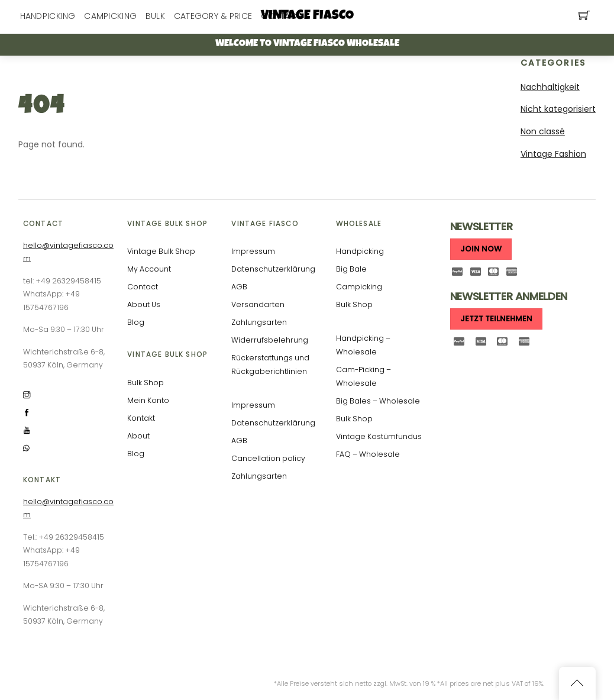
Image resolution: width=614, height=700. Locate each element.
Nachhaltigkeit (550, 87)
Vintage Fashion (553, 154)
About (138, 436)
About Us (144, 304)
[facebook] (27, 412)
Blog (136, 322)
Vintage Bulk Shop (161, 251)
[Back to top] (577, 683)
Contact (143, 287)
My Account (149, 269)
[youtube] (27, 430)
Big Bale (351, 269)
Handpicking (360, 251)
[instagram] (27, 394)
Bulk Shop (146, 383)
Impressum (253, 251)
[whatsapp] (27, 448)
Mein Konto (148, 400)
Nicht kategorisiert (558, 109)
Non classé (543, 131)
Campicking (359, 287)
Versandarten (258, 304)
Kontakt (141, 418)
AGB (239, 287)
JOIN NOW (481, 249)
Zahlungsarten (259, 322)
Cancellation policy (268, 458)
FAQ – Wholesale (368, 454)
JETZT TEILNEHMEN (496, 319)
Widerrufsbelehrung (270, 340)
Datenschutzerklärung (273, 269)
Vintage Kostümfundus (379, 436)
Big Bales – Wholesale (378, 401)
